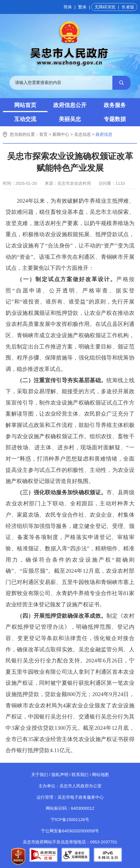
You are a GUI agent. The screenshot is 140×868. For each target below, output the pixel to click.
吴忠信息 (82, 134)
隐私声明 (60, 775)
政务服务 (115, 105)
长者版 (128, 7)
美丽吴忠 (70, 119)
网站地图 (100, 775)
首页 (43, 134)
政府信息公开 (70, 105)
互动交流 (25, 119)
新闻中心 (61, 134)
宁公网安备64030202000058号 (70, 831)
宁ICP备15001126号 (70, 820)
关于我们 (40, 775)
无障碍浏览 (105, 7)
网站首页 (25, 105)
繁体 (82, 7)
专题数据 (115, 119)
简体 (68, 7)
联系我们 (80, 775)
